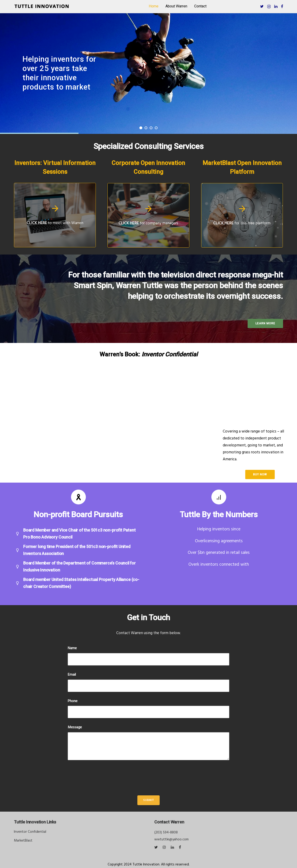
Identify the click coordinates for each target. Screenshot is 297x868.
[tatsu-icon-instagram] (165, 847)
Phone (73, 701)
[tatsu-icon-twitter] (262, 6)
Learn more (265, 323)
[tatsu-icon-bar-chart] (219, 497)
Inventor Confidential (30, 832)
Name (72, 648)
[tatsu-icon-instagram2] (269, 6)
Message (75, 728)
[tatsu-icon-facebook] (282, 6)
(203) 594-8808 (166, 833)
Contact (200, 6)
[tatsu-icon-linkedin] (276, 6)
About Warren (176, 6)
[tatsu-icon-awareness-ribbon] (78, 497)
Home (154, 6)
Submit (148, 800)
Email (72, 675)
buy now (260, 474)
